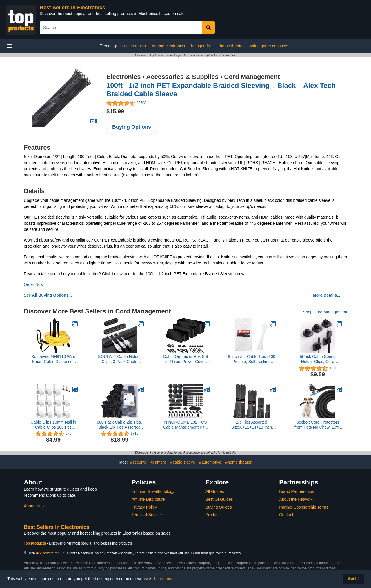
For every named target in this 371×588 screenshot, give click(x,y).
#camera (158, 462)
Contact (286, 515)
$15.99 (115, 111)
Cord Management (252, 77)
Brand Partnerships (297, 491)
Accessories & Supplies (182, 77)
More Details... (327, 295)
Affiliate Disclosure (148, 499)
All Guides (215, 491)
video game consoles (269, 46)
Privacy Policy (144, 507)
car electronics (133, 46)
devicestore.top (48, 553)
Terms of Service (147, 515)
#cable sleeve (183, 462)
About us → (34, 506)
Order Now (34, 284)
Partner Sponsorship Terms (304, 507)
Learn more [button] (165, 579)
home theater (232, 46)
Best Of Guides (219, 499)
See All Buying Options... (48, 295)
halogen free (202, 46)
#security (139, 462)
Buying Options (132, 127)
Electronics (124, 77)
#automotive (210, 462)
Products (213, 515)
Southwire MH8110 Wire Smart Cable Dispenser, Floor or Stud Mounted (53, 359)
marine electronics (168, 46)
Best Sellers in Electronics (72, 8)
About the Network (296, 499)
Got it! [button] (353, 579)
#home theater (239, 462)
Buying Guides (219, 507)
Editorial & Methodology (153, 491)
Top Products (35, 543)
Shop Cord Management (325, 312)
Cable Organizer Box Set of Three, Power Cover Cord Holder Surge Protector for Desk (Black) (185, 359)
